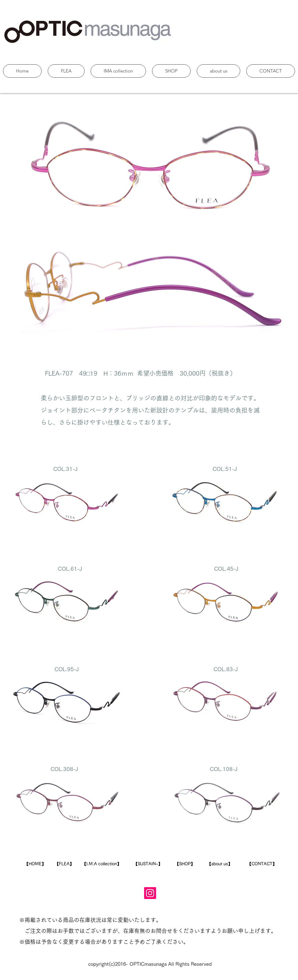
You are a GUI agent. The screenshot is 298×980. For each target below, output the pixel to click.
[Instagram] (150, 893)
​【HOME (33, 864)
